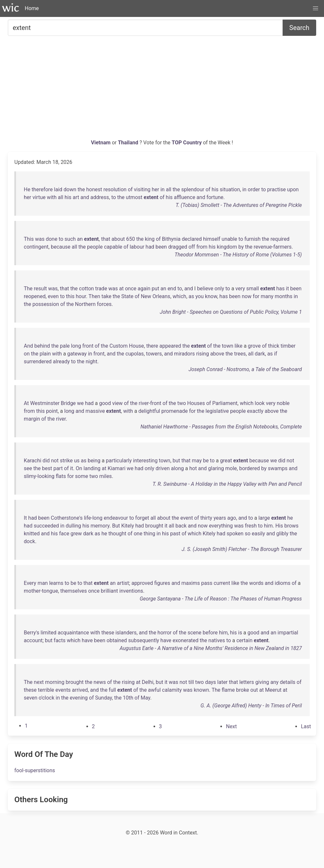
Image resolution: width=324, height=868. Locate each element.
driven (162, 468)
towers (154, 354)
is (240, 633)
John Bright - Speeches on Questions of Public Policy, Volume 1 (231, 312)
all (169, 189)
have (87, 640)
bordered (250, 468)
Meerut (273, 690)
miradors (184, 354)
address (100, 197)
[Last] (306, 726)
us (77, 461)
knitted (32, 534)
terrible (46, 690)
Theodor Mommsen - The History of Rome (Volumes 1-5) (238, 255)
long (76, 346)
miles (106, 476)
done (51, 239)
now (247, 296)
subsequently (144, 640)
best (47, 468)
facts (60, 640)
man (43, 583)
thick (273, 346)
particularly (119, 461)
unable (229, 239)
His (279, 526)
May (146, 698)
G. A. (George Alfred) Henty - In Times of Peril (251, 706)
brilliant (109, 591)
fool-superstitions (35, 770)
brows (291, 526)
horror (164, 633)
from (202, 247)
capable (113, 247)
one (138, 534)
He (27, 189)
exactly (255, 411)
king (150, 239)
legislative (217, 411)
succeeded (46, 526)
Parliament (225, 403)
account (33, 640)
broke (243, 690)
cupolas (135, 354)
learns (56, 583)
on (27, 354)
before (210, 633)
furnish (253, 239)
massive (95, 411)
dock (29, 541)
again (144, 289)
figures (162, 583)
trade (101, 289)
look (260, 403)
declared (192, 239)
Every (30, 583)
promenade (175, 411)
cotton (86, 289)
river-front (150, 403)
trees (240, 354)
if (276, 354)
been (161, 247)
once (131, 289)
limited (49, 633)
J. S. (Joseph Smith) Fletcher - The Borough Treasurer (242, 549)
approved (142, 583)
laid (58, 189)
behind (42, 346)
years (220, 518)
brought (154, 526)
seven (31, 698)
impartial (288, 633)
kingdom (227, 247)
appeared (170, 346)
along (178, 468)
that (106, 239)
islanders (126, 633)
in (162, 189)
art (76, 197)
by (241, 247)
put (155, 289)
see (28, 468)
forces (104, 304)
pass (207, 583)
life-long (93, 518)
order (254, 189)
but (177, 461)
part (58, 468)
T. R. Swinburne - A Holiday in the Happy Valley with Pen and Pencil (227, 484)
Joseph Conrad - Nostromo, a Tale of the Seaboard (245, 369)
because (61, 247)
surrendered (38, 362)
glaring (216, 468)
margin (32, 419)
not (55, 461)
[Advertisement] (162, 90)
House (136, 346)
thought (118, 534)
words (257, 583)
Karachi (33, 461)
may (197, 461)
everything (221, 526)
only (219, 289)
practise (277, 189)
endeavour (116, 518)
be (206, 461)
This (29, 239)
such (70, 239)
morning (55, 682)
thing (150, 534)
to (263, 189)
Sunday (104, 698)
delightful (149, 411)
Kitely (128, 526)
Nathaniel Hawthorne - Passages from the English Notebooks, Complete (221, 427)
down (70, 189)
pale (65, 346)
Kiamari (117, 468)
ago (232, 518)
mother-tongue (41, 591)
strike (66, 461)
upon (293, 189)
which (180, 296)
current (222, 583)
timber (288, 346)
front (88, 346)
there (152, 346)
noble (283, 403)
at (122, 289)
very (240, 289)
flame (228, 690)
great (226, 461)
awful (154, 690)
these (108, 633)
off (192, 247)
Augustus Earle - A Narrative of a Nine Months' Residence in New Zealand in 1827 (211, 648)
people (95, 247)
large (264, 518)
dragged (178, 247)
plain (45, 354)
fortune (215, 197)
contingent (36, 247)
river (61, 419)
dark (260, 354)
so (248, 534)
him (268, 526)
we (80, 403)
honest (94, 189)
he (290, 518)
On (79, 468)
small (253, 289)
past (175, 534)
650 (131, 239)
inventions (131, 591)
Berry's (32, 633)
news (100, 682)
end (172, 289)
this (70, 296)
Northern (85, 304)
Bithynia (171, 239)
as (191, 296)
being (94, 461)
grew (76, 534)
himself (212, 239)
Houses (196, 403)
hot (193, 468)
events (63, 690)
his (215, 189)
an (80, 239)
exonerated (186, 640)
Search (299, 28)
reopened (35, 296)
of (130, 189)
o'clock (47, 698)
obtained (117, 640)
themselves (74, 591)
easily (258, 534)
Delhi (148, 682)
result (40, 289)
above (217, 354)
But (116, 526)
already (61, 362)
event (187, 518)
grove (254, 346)
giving (262, 682)
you (199, 296)
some (81, 476)
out (254, 690)
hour (81, 296)
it (287, 289)
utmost (134, 197)
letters (247, 682)
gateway (77, 354)
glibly (282, 534)
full (112, 690)
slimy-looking (39, 476)
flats (61, 476)
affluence (185, 197)
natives (217, 640)
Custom (119, 346)
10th (128, 698)
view (117, 403)
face (64, 534)
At (26, 403)
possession (46, 304)
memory (100, 526)
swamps (278, 468)
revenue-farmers (272, 247)
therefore (42, 189)
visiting (142, 189)
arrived (80, 690)
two (182, 403)
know (211, 296)
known (201, 690)
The (28, 289)
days (210, 682)
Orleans (162, 296)
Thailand (129, 143)
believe (205, 289)
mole (231, 468)
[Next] (231, 726)
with (52, 197)
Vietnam (101, 143)
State (127, 296)
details (288, 682)
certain (244, 640)
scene (194, 633)
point (52, 411)
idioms (283, 583)
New (146, 296)
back (181, 526)
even (53, 296)
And (28, 346)
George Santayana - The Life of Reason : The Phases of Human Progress (221, 599)
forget (142, 518)
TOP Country (187, 143)
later (223, 682)
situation (230, 189)
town (227, 346)
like (238, 346)
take (106, 296)
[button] (316, 8)
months (284, 296)
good (105, 403)
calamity (172, 690)
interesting (145, 461)
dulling (74, 526)
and (85, 197)
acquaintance (73, 633)
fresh (251, 526)
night (92, 362)
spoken (235, 534)
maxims (191, 583)
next (39, 682)
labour (137, 247)
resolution (115, 189)
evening (79, 698)
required (280, 239)
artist (123, 583)
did (46, 461)
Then (95, 296)
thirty (206, 518)
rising (203, 354)
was (40, 239)
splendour (193, 189)
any (275, 682)
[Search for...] (145, 28)
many (267, 296)
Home (32, 8)
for (256, 296)
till (191, 682)
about (118, 239)
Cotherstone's (67, 518)
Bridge (68, 403)
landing (92, 468)
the (81, 189)
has (281, 289)
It (25, 518)
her (156, 189)
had (150, 247)
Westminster (45, 403)
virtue (39, 197)
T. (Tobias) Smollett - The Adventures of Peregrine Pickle (239, 205)
